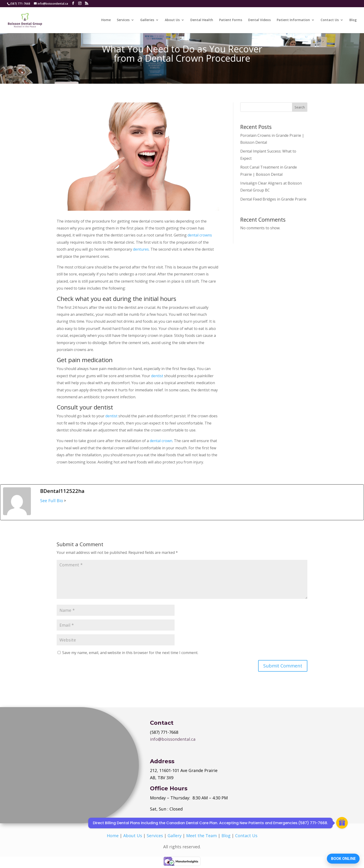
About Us (172, 20)
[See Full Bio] (65, 501)
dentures (141, 249)
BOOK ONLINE (342, 858)
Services (123, 20)
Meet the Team (201, 836)
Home (106, 20)
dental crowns (200, 235)
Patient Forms (231, 20)
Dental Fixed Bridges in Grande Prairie (273, 199)
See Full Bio (52, 501)
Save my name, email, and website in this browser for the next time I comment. (130, 653)
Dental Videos (259, 20)
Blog (353, 20)
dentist (157, 376)
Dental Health (202, 20)
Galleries (147, 20)
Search (300, 107)
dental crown (161, 441)
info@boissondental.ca (173, 739)
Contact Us (330, 20)
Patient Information (293, 20)
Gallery (175, 836)
